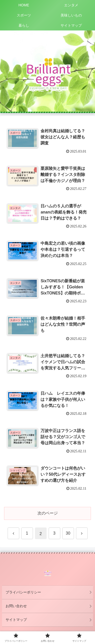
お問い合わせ (16, 606)
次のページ (48, 513)
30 (68, 533)
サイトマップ (16, 620)
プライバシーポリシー (23, 592)
